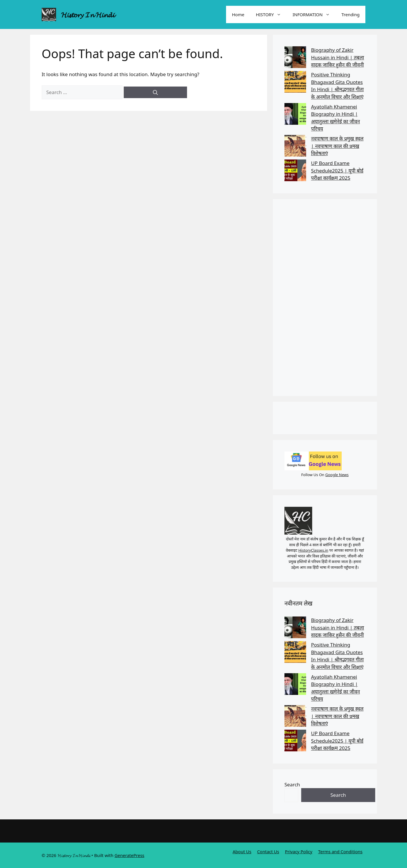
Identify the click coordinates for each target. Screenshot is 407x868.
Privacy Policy (299, 852)
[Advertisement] (325, 298)
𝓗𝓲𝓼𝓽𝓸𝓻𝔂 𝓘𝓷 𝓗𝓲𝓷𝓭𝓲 (88, 14)
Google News (337, 475)
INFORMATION (314, 14)
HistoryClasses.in (313, 550)
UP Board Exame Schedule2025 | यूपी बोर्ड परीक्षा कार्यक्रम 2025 (337, 170)
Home (238, 14)
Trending (350, 14)
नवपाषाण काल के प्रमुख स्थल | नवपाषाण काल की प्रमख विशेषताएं (337, 146)
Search (292, 784)
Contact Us (268, 852)
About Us (242, 852)
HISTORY (271, 14)
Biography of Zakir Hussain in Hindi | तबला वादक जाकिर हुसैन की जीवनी (337, 57)
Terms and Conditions (340, 852)
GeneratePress (129, 855)
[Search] (155, 92)
